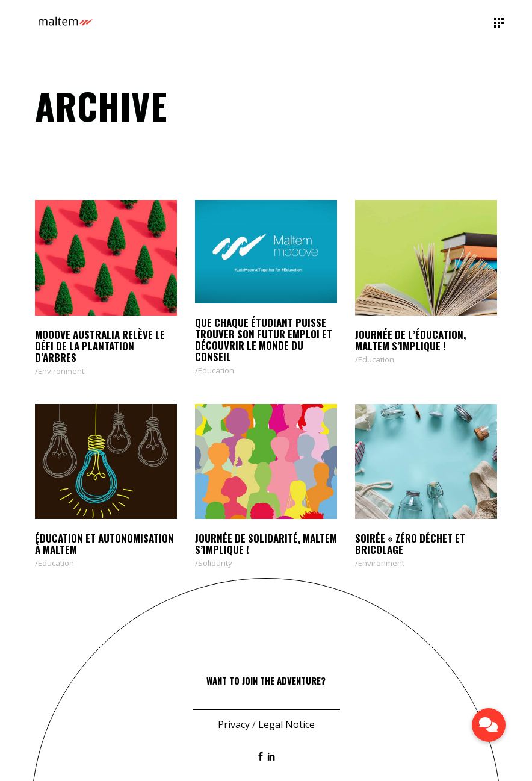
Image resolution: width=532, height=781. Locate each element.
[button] (489, 725)
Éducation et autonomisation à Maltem (104, 544)
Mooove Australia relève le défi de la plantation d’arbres (100, 346)
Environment (61, 371)
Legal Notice (286, 724)
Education (216, 370)
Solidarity (215, 563)
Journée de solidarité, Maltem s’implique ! (266, 544)
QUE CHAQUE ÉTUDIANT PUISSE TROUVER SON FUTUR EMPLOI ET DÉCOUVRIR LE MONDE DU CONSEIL (264, 340)
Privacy (234, 724)
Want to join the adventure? (266, 680)
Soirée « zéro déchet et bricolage (410, 544)
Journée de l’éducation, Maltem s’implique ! (410, 340)
